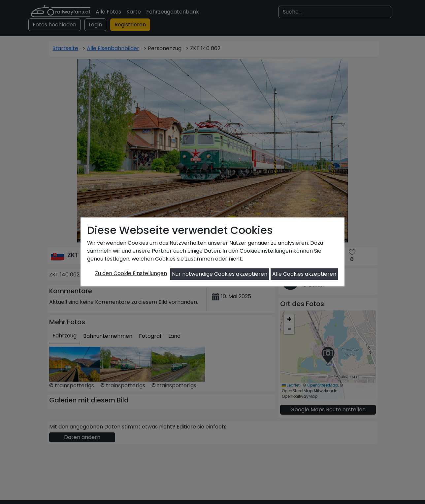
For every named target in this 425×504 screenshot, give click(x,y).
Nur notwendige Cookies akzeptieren (220, 274)
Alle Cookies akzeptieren (304, 274)
